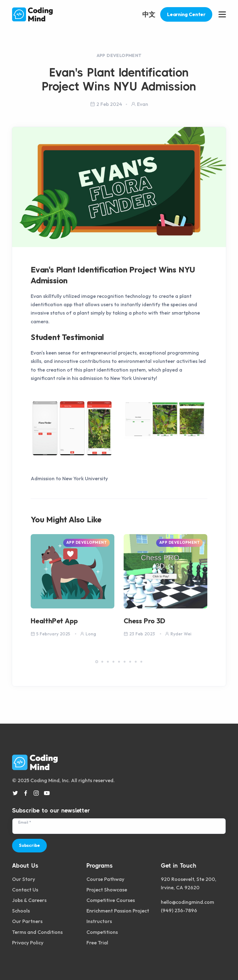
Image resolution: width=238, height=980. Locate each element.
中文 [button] (149, 14)
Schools (21, 911)
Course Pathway (105, 879)
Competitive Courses (111, 900)
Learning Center (186, 14)
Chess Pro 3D (144, 621)
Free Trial (97, 943)
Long (88, 634)
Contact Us (25, 890)
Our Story (24, 879)
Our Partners (27, 921)
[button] (97, 662)
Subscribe (29, 845)
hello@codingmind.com (187, 902)
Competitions (102, 932)
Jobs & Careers (29, 900)
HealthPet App (54, 621)
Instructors (99, 921)
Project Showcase (107, 890)
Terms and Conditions (37, 932)
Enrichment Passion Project (118, 911)
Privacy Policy (28, 943)
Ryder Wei (178, 634)
